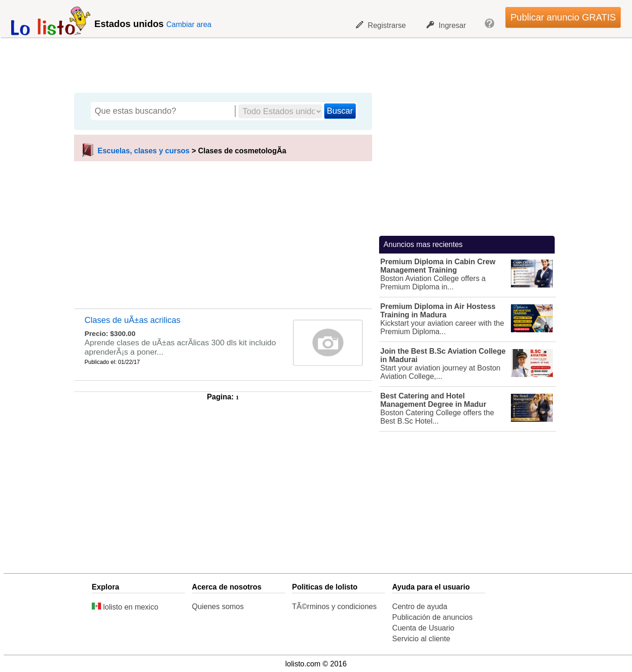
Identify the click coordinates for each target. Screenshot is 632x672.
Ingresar (446, 25)
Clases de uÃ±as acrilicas (133, 320)
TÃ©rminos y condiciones (334, 607)
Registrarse (381, 25)
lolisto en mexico (125, 607)
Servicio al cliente (421, 639)
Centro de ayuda (420, 607)
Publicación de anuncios (432, 617)
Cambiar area (189, 24)
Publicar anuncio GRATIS (563, 17)
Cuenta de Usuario (423, 628)
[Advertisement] (311, 63)
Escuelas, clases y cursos (144, 151)
